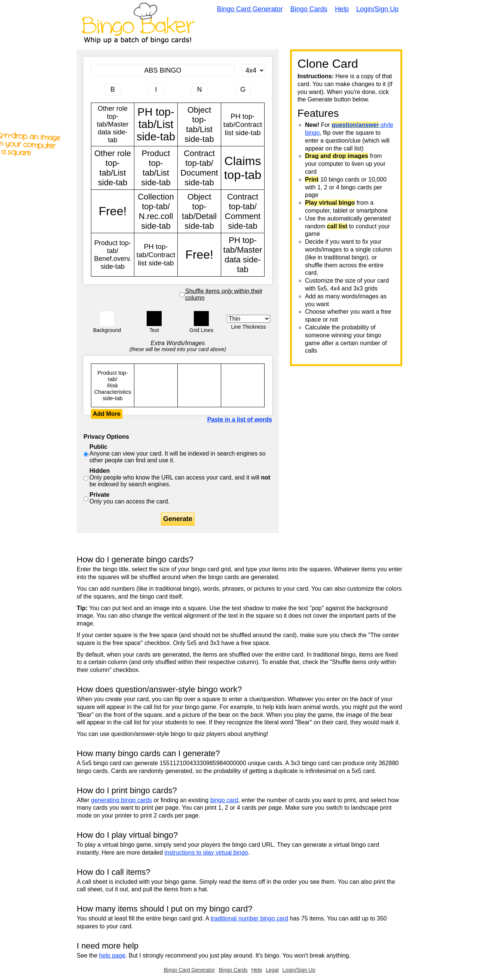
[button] (107, 319)
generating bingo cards (121, 800)
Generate (178, 519)
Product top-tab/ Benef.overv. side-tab (113, 255)
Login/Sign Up (377, 9)
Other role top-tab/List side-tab (113, 168)
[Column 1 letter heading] (113, 89)
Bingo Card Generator (250, 9)
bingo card (224, 800)
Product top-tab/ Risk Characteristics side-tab (113, 385)
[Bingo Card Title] (163, 70)
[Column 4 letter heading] (243, 89)
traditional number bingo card (249, 918)
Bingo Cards (309, 9)
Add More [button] (107, 414)
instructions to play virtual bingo (206, 853)
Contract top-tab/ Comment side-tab (243, 211)
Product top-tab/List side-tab (156, 168)
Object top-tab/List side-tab (199, 124)
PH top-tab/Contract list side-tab (243, 124)
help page (112, 955)
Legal (272, 970)
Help (342, 9)
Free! (113, 211)
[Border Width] (248, 319)
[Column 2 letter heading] (156, 89)
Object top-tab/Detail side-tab (199, 211)
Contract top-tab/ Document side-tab (199, 168)
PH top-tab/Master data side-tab (243, 255)
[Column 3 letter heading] (199, 89)
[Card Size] (253, 70)
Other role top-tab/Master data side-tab (113, 124)
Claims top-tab (243, 168)
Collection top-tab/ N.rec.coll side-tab (156, 211)
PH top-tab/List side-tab (156, 124)
